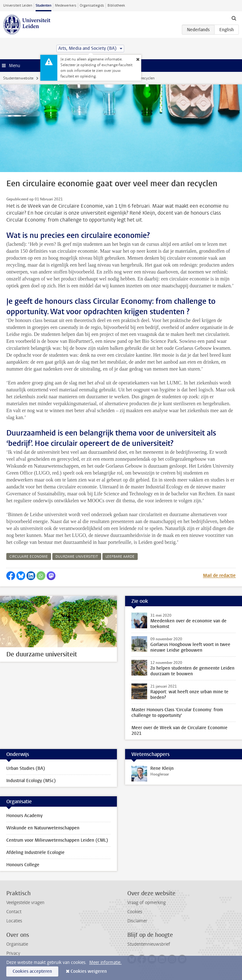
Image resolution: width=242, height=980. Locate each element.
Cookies (135, 912)
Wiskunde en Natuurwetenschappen (43, 828)
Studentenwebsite (18, 78)
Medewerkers (66, 6)
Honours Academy (24, 816)
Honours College (23, 865)
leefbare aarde (120, 557)
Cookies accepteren (32, 971)
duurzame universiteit (77, 557)
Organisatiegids (92, 6)
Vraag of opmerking (147, 903)
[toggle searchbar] (234, 18)
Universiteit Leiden (18, 6)
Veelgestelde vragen (25, 903)
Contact (14, 912)
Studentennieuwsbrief (149, 944)
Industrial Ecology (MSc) (31, 781)
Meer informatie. (105, 963)
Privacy (13, 953)
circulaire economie (29, 557)
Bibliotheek (116, 6)
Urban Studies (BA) (26, 768)
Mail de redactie (219, 576)
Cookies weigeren (89, 971)
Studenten (43, 6)
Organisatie (17, 944)
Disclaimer (137, 921)
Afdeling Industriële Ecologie (35, 853)
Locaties (14, 921)
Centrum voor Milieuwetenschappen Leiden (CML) (57, 840)
